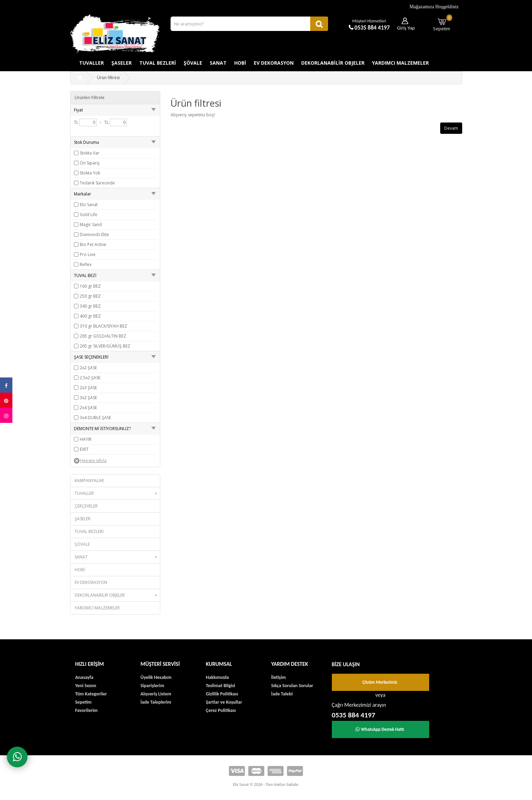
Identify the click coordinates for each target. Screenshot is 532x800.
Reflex (86, 264)
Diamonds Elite (94, 234)
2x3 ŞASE (88, 388)
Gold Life (89, 215)
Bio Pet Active (93, 244)
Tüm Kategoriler (91, 694)
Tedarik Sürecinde (97, 183)
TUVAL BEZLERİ (158, 63)
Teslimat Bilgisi (221, 686)
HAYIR (86, 439)
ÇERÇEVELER (86, 506)
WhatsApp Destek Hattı (380, 729)
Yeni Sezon (86, 686)
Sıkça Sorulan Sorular (292, 686)
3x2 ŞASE (88, 398)
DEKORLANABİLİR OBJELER (333, 63)
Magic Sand (91, 225)
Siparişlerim (153, 686)
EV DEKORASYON (274, 63)
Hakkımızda (218, 677)
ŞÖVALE (193, 63)
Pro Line (88, 254)
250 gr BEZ (90, 296)
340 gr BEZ (90, 306)
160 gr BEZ (90, 286)
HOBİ (240, 63)
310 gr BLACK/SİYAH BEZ (104, 326)
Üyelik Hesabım (156, 677)
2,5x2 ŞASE (90, 378)
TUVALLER (91, 63)
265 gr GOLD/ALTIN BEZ (103, 336)
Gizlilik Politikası (222, 694)
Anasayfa (84, 677)
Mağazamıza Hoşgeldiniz (434, 7)
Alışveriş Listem (156, 694)
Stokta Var (90, 153)
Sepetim (443, 23)
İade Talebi (282, 694)
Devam (451, 128)
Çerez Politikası (221, 710)
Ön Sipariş (90, 163)
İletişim (279, 677)
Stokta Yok (90, 173)
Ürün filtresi (108, 78)
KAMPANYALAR (89, 481)
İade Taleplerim (156, 702)
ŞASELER (122, 63)
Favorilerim (86, 710)
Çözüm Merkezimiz (380, 682)
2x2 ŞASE (88, 368)
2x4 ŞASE (88, 408)
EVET (84, 449)
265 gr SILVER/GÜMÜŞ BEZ (105, 346)
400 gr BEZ (90, 316)
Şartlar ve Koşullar (224, 702)
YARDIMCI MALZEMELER (400, 63)
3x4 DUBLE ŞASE (95, 418)
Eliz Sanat (89, 205)
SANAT (218, 63)
